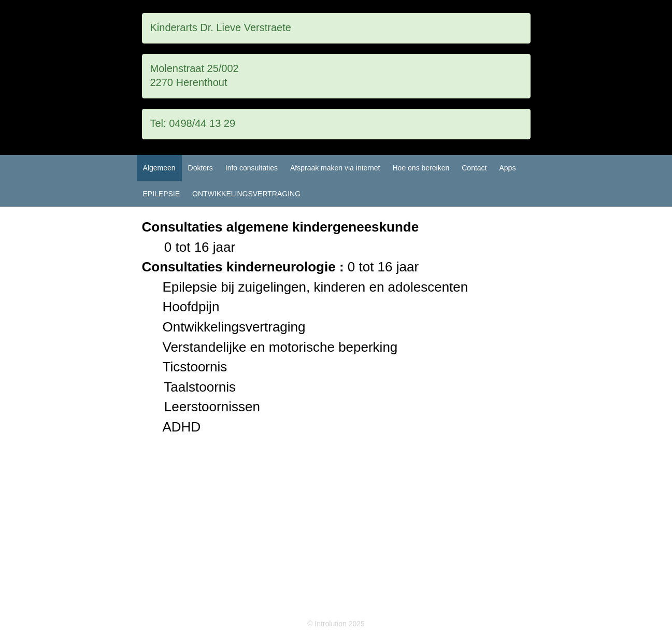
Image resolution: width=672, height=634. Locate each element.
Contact (474, 168)
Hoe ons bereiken (421, 168)
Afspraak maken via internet (335, 168)
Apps (507, 168)
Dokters (201, 168)
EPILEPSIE (162, 194)
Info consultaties (252, 168)
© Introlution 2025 (336, 624)
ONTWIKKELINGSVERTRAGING (246, 194)
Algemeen (159, 168)
